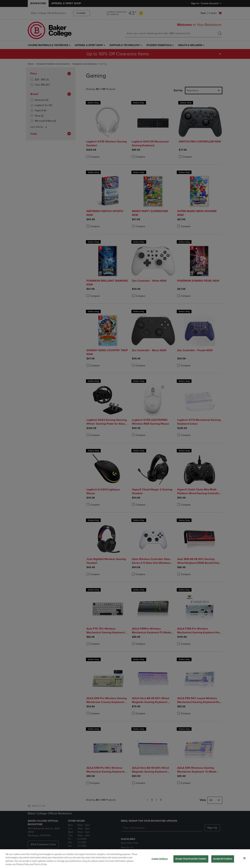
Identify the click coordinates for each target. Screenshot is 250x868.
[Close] (244, 858)
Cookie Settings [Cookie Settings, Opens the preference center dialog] (160, 859)
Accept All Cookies (223, 859)
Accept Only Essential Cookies (191, 859)
